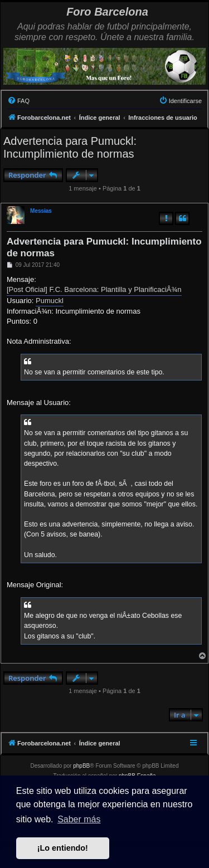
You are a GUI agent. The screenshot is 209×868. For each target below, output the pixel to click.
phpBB (81, 766)
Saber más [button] (79, 819)
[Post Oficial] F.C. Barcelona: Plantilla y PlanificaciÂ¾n (94, 289)
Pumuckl (50, 301)
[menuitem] (18, 101)
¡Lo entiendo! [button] (63, 848)
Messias (41, 211)
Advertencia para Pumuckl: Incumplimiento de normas (70, 147)
